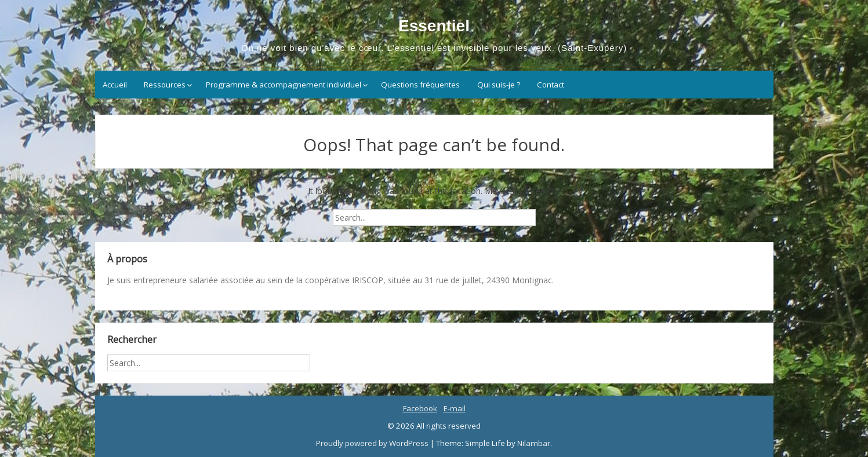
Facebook (420, 408)
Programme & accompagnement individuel (284, 85)
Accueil (115, 85)
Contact (551, 85)
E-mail (455, 408)
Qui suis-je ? (499, 85)
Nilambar (534, 443)
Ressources (165, 85)
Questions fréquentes (420, 85)
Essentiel (434, 26)
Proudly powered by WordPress (373, 443)
